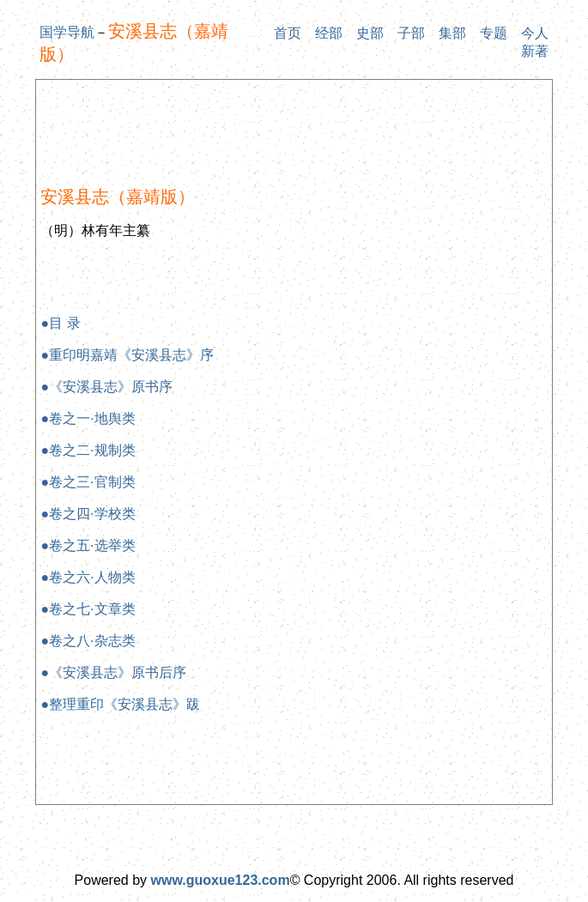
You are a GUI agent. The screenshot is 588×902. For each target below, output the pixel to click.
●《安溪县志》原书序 (106, 387)
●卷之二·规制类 (88, 450)
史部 (370, 33)
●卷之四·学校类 (88, 514)
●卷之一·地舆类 (88, 418)
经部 (329, 33)
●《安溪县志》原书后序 (113, 672)
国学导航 (67, 32)
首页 (288, 33)
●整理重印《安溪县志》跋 (120, 704)
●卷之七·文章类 (88, 609)
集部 (452, 33)
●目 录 (60, 323)
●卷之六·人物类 (88, 577)
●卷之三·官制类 (88, 482)
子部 (411, 33)
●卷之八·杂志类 (88, 641)
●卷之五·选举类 (88, 545)
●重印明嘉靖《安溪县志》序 (127, 355)
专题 (494, 33)
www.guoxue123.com (221, 880)
